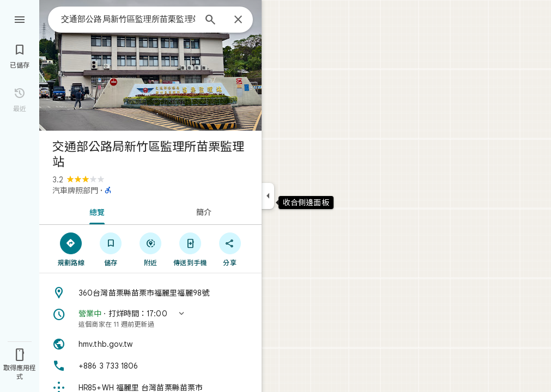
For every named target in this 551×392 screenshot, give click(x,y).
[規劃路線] (71, 249)
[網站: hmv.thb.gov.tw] (150, 344)
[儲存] (111, 249)
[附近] (151, 249)
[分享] (230, 249)
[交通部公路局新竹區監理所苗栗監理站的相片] (150, 65)
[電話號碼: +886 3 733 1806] (150, 366)
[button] (150, 318)
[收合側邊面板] (268, 196)
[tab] (95, 211)
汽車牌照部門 (75, 191)
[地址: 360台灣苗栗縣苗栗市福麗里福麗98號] (150, 293)
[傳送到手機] (190, 249)
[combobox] (128, 19)
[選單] (20, 19)
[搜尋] (210, 21)
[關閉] (238, 20)
